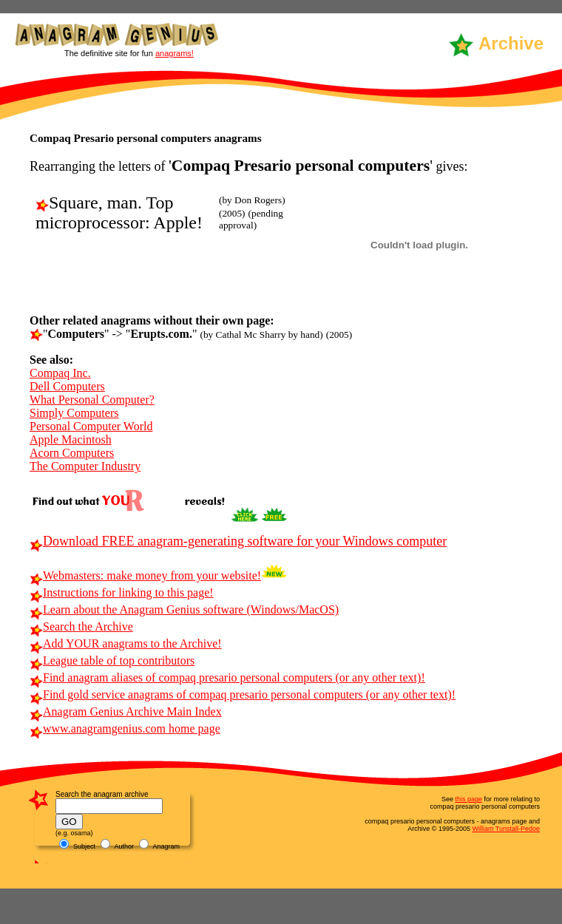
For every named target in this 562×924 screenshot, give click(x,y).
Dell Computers (67, 386)
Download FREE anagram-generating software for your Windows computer (238, 541)
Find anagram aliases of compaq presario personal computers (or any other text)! (227, 677)
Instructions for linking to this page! (122, 592)
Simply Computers (74, 413)
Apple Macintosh (71, 439)
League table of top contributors (112, 660)
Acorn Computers (72, 453)
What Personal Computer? (92, 400)
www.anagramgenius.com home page (125, 728)
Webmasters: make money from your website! (145, 575)
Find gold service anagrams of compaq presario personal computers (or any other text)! (243, 694)
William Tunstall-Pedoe (506, 829)
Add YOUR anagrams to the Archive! (126, 643)
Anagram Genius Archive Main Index (126, 711)
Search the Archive (81, 626)
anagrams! (175, 53)
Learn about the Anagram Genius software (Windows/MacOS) (184, 609)
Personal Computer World (91, 426)
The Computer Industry (85, 466)
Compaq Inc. (60, 373)
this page (468, 799)
